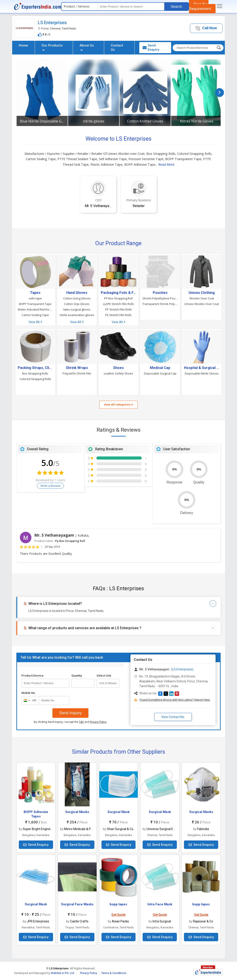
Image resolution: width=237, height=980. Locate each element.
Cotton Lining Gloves (77, 298)
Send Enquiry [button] (151, 48)
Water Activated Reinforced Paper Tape (35, 309)
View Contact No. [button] (173, 717)
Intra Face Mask (160, 904)
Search (177, 7)
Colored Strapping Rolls (35, 379)
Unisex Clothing (202, 293)
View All (35, 322)
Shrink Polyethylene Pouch (160, 298)
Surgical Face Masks (77, 904)
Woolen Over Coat (202, 298)
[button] (206, 28)
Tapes (35, 293)
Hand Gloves (77, 293)
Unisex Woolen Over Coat (202, 304)
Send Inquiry (70, 713)
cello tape (35, 298)
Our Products (52, 47)
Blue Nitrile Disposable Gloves (42, 121)
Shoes (119, 368)
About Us (87, 47)
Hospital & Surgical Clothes (202, 368)
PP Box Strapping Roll (118, 298)
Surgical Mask (119, 812)
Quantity (77, 676)
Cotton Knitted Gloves (145, 121)
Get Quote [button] (119, 915)
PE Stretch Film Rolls (118, 315)
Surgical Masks (77, 812)
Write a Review (50, 486)
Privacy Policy (98, 722)
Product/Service (32, 676)
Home (23, 45)
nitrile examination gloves (77, 315)
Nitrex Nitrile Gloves (197, 121)
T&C (81, 722)
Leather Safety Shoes (119, 373)
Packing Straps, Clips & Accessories (35, 368)
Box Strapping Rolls (35, 373)
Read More (166, 164)
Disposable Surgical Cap (160, 373)
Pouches (160, 293)
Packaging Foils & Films (119, 293)
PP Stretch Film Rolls (119, 309)
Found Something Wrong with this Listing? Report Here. (175, 700)
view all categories (119, 405)
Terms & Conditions (114, 973)
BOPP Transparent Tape (35, 304)
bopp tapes (118, 904)
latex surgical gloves (77, 309)
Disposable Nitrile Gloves (202, 373)
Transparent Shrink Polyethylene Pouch (160, 304)
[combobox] (29, 701)
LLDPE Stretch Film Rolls (119, 304)
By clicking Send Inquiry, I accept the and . (70, 722)
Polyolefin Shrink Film (77, 373)
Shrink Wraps (77, 368)
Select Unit (104, 676)
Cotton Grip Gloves (77, 304)
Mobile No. (29, 693)
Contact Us (117, 48)
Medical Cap (160, 368)
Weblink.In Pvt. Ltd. (63, 973)
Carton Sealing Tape (35, 315)
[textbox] (131, 7)
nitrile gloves (94, 121)
